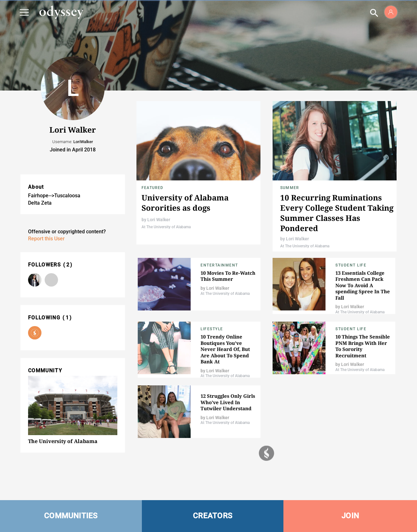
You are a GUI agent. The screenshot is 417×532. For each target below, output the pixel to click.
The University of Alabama (63, 441)
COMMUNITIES (71, 516)
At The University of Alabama (166, 227)
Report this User (46, 239)
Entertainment (219, 265)
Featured (153, 188)
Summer (290, 188)
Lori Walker (159, 220)
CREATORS (213, 516)
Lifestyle (212, 329)
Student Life (351, 265)
